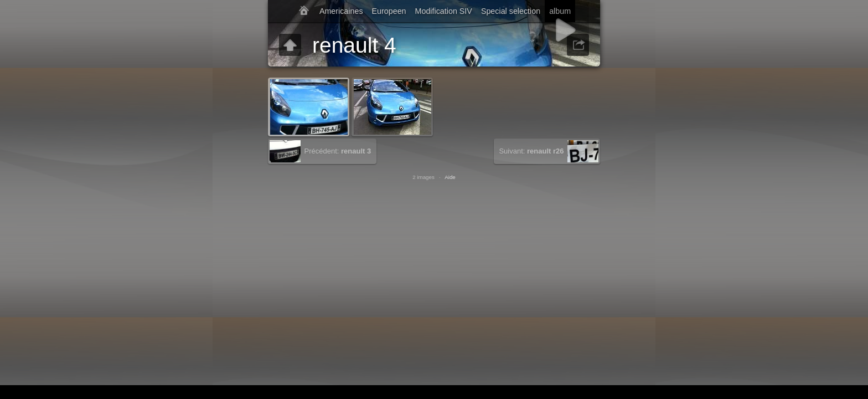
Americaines (341, 11)
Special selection (511, 11)
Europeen (389, 11)
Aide (450, 177)
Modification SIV (444, 11)
